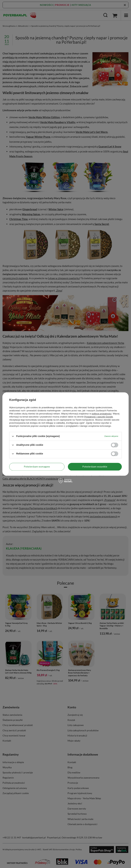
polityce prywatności (101, 414)
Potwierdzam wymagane (37, 467)
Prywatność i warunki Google (99, 417)
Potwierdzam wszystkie (95, 467)
